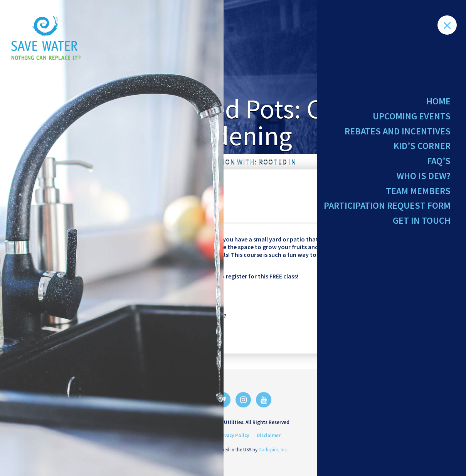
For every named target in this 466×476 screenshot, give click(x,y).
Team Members (418, 195)
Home (438, 101)
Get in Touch (422, 227)
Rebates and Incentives (398, 133)
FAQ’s (439, 164)
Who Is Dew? (424, 180)
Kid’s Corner (422, 148)
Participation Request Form (387, 211)
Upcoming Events (412, 117)
